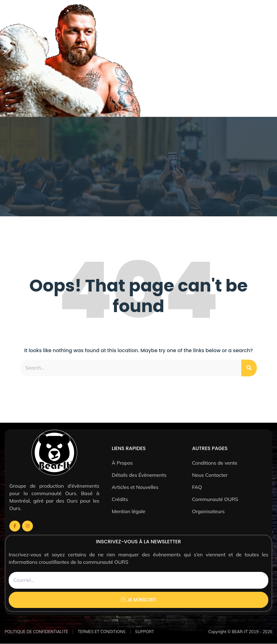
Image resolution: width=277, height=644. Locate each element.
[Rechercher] (249, 368)
